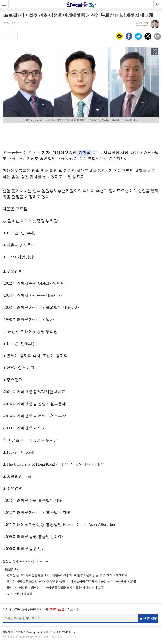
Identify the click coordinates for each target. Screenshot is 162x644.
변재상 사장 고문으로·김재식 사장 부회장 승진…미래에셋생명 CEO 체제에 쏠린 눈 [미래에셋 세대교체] (71, 581)
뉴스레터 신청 (148, 618)
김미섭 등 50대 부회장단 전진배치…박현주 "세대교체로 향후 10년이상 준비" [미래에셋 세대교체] (67, 575)
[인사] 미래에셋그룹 (20, 594)
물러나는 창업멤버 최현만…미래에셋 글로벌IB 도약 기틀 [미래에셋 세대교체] (56, 588)
